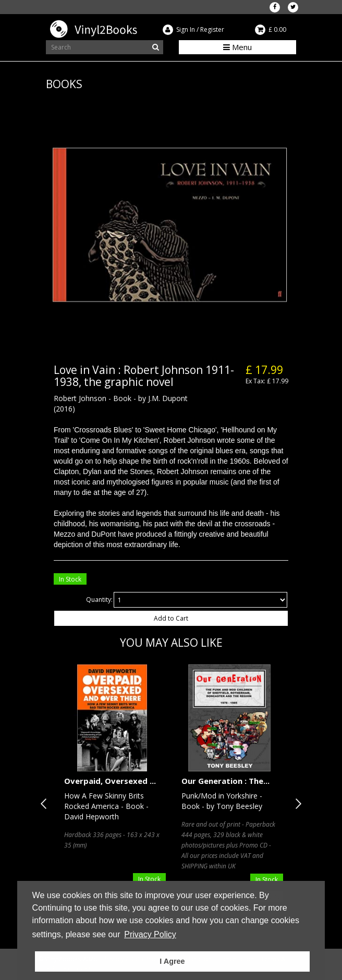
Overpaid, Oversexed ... (110, 781)
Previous (46, 804)
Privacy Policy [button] (150, 934)
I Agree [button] (172, 961)
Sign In (186, 29)
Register (212, 29)
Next (296, 804)
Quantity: (99, 600)
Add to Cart (171, 618)
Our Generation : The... (225, 781)
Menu (237, 47)
